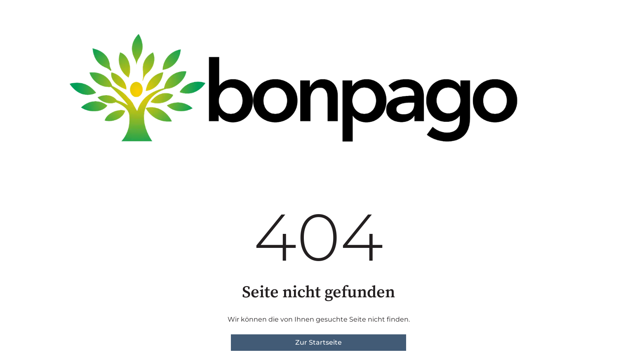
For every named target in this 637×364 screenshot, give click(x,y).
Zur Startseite (318, 342)
